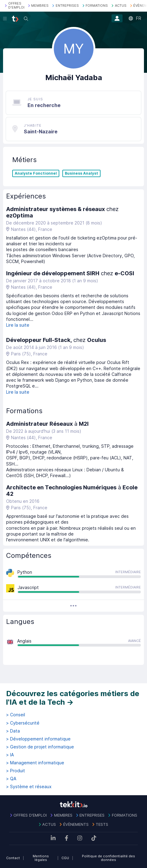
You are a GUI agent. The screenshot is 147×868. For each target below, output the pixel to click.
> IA (10, 755)
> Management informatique (35, 763)
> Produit (16, 771)
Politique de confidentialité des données (108, 858)
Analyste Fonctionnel (36, 173)
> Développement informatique (38, 739)
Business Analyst (81, 173)
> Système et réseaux (29, 787)
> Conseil (16, 715)
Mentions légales (41, 858)
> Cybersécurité (23, 723)
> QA (11, 779)
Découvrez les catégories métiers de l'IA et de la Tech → (73, 698)
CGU (65, 858)
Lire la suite (18, 325)
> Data (13, 731)
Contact (13, 858)
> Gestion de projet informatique (40, 747)
